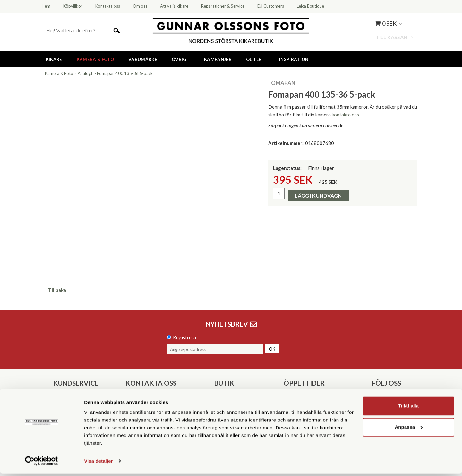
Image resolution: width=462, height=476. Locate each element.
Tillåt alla (408, 408)
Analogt (85, 73)
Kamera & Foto (95, 59)
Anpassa (409, 429)
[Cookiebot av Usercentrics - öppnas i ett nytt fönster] (42, 463)
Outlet (255, 59)
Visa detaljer (98, 463)
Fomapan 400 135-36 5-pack (125, 73)
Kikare (54, 59)
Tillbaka (57, 290)
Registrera (184, 337)
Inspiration (294, 59)
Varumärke (143, 59)
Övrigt (181, 59)
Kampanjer (218, 59)
